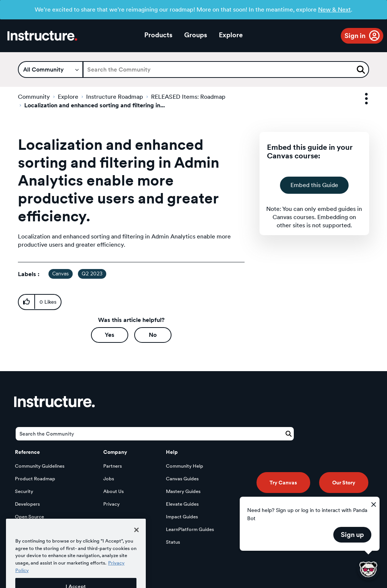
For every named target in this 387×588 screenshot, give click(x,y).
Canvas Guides (182, 479)
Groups (196, 35)
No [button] (153, 335)
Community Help (185, 466)
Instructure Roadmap (115, 97)
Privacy (111, 504)
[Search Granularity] (51, 69)
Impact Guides (182, 517)
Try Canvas (283, 483)
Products (158, 35)
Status (173, 542)
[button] (26, 302)
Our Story (344, 483)
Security (24, 491)
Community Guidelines (40, 466)
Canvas (61, 274)
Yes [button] (110, 335)
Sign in (355, 36)
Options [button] (360, 99)
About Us (114, 491)
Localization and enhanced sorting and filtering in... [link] (95, 105)
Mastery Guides (183, 491)
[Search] (226, 69)
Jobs (109, 479)
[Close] (136, 544)
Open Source (29, 517)
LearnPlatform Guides (190, 529)
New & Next (334, 10)
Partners (113, 466)
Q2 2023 (92, 274)
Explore (231, 35)
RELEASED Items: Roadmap (188, 97)
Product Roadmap (35, 479)
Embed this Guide (314, 185)
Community (34, 97)
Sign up (352, 535)
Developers (27, 504)
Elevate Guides (182, 504)
